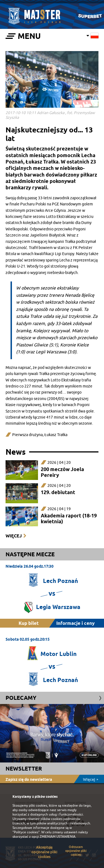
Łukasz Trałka (56, 435)
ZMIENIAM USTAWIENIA (58, 837)
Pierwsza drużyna (27, 435)
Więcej (14, 536)
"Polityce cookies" (26, 832)
